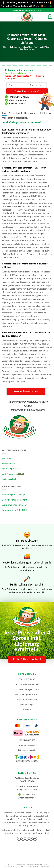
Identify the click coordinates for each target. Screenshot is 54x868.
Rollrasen (23, 816)
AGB (30, 866)
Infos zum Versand (27, 745)
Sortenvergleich (9, 479)
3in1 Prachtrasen (10, 474)
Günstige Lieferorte (27, 750)
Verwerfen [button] (48, 6)
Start (5, 47)
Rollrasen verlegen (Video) (27, 684)
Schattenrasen (9, 463)
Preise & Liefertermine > (27, 91)
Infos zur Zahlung (27, 740)
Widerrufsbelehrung (37, 864)
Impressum (21, 864)
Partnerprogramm (42, 866)
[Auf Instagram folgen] (23, 839)
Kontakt (27, 710)
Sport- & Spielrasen (11, 469)
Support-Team (34, 833)
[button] (4, 17)
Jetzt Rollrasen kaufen (26, 391)
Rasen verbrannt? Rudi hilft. (15, 510)
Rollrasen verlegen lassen (27, 689)
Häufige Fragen (27, 704)
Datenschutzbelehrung (15, 866)
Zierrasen (6, 458)
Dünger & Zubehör (27, 679)
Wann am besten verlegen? (14, 505)
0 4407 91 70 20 (27, 781)
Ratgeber (15, 833)
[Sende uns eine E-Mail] (27, 839)
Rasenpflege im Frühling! (13, 494)
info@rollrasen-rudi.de (27, 789)
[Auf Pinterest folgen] (31, 839)
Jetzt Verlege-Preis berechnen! (21, 122)
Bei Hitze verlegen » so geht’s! (16, 500)
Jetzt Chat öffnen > (27, 798)
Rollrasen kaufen (26, 822)
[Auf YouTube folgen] (35, 839)
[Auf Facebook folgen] (19, 839)
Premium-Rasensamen (27, 699)
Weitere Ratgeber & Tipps (27, 694)
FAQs (49, 830)
